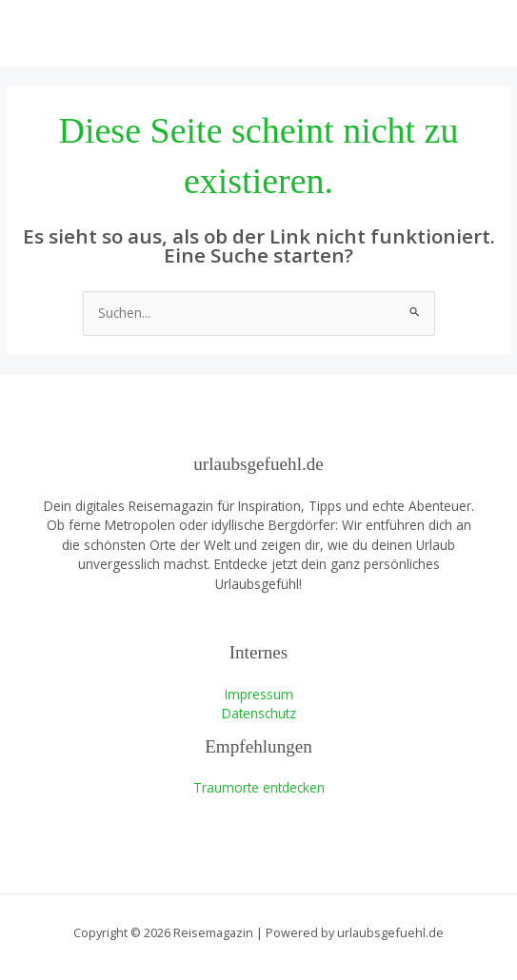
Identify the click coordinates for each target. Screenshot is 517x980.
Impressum (259, 694)
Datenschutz (259, 713)
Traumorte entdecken (259, 787)
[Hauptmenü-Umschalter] (479, 34)
